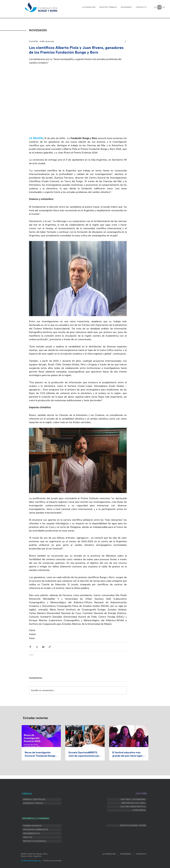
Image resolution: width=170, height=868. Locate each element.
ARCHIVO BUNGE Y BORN (133, 825)
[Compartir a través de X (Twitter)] (37, 647)
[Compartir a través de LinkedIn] (43, 647)
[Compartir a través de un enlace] (50, 647)
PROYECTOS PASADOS (35, 841)
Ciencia (32, 630)
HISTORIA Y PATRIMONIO (133, 799)
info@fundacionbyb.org (31, 861)
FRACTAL (28, 837)
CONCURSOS (139, 810)
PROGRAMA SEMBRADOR (35, 830)
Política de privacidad (52, 861)
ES (155, 7)
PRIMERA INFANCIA (32, 826)
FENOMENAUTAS (31, 834)
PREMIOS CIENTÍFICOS (34, 799)
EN (164, 7)
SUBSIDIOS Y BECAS (33, 803)
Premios (32, 634)
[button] (108, 7)
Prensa (32, 638)
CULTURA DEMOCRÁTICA (133, 807)
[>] (165, 863)
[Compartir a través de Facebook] (30, 647)
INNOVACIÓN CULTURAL (133, 803)
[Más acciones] (125, 41)
